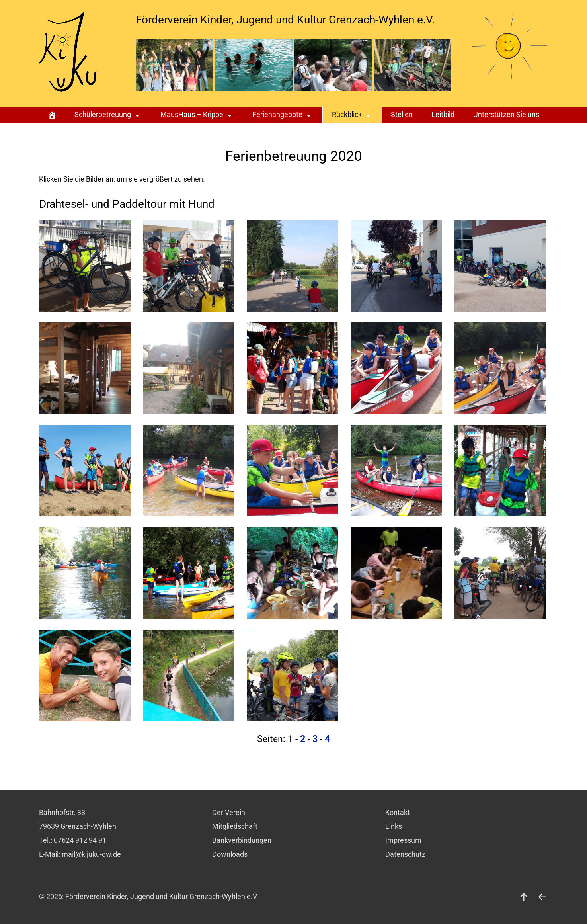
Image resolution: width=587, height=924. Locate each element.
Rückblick (347, 115)
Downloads (230, 854)
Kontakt (398, 813)
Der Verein (229, 813)
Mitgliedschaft (235, 826)
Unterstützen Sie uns (506, 115)
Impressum (403, 840)
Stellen (402, 115)
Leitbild (443, 115)
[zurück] (542, 897)
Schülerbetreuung (103, 115)
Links (394, 826)
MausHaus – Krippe (192, 115)
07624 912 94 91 (80, 840)
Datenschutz (405, 854)
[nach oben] (524, 897)
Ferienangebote (277, 115)
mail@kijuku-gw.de (91, 854)
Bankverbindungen (242, 840)
